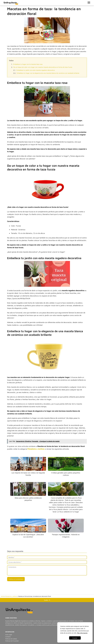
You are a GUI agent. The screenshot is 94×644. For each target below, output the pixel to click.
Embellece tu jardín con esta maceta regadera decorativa (36, 70)
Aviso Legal (9, 635)
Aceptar (75, 638)
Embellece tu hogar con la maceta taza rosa (28, 64)
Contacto (8, 637)
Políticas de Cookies (11, 639)
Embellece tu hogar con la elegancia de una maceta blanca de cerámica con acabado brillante (48, 73)
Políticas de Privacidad (12, 641)
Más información (82, 633)
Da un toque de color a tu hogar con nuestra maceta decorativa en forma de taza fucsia (43, 67)
